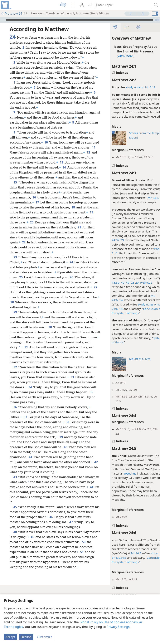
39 (12, 477)
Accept (10, 637)
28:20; (127, 282)
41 (80, 492)
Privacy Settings (118, 627)
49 (44, 582)
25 (46, 302)
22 (39, 267)
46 (68, 557)
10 (63, 152)
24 (71, 287)
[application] (80, 20)
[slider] (80, 20)
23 (15, 282)
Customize (45, 637)
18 (38, 232)
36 (15, 442)
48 (15, 577)
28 (73, 327)
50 (30, 592)
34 (56, 422)
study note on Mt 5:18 (133, 87)
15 (15, 202)
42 (72, 502)
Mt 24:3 (129, 553)
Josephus (123, 473)
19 (69, 237)
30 (71, 357)
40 (31, 487)
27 (52, 317)
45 (15, 547)
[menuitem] (6, 5)
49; (120, 282)
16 (63, 217)
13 (31, 177)
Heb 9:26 (138, 282)
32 (15, 402)
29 (15, 342)
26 (19, 307)
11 (39, 162)
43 (15, 517)
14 (113, 300)
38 (73, 457)
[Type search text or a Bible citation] (121, 5)
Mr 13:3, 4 (147, 198)
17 (72, 222)
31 (74, 377)
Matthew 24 (12, 13)
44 (33, 532)
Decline (26, 637)
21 (70, 252)
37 (31, 452)
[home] (6, 5)
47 (87, 562)
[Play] (2, 20)
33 (77, 412)
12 (43, 167)
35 (44, 432)
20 (23, 247)
